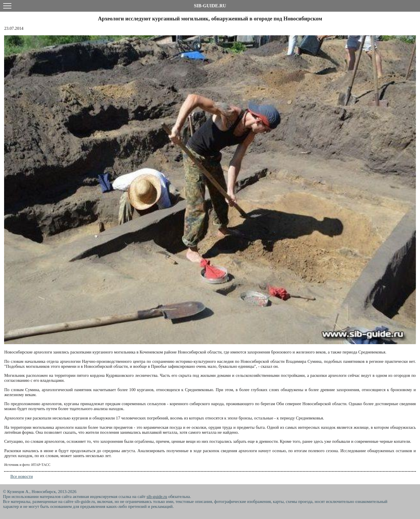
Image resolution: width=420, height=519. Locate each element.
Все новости (21, 476)
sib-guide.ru (157, 497)
